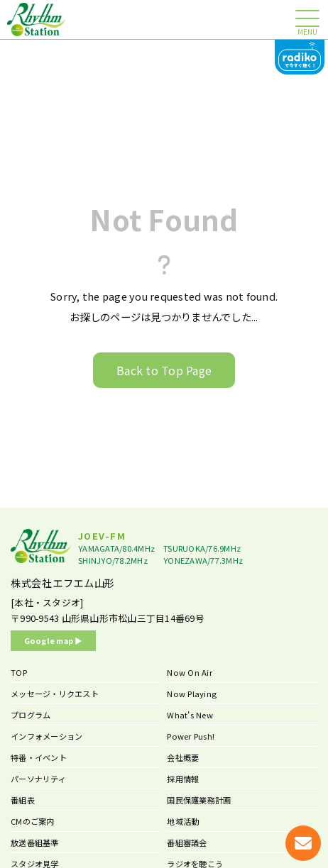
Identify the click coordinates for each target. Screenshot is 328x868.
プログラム (31, 715)
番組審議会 (187, 842)
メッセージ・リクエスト (55, 694)
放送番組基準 (35, 842)
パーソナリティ (38, 779)
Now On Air (190, 672)
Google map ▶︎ (54, 640)
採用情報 (183, 779)
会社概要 (183, 757)
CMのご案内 (33, 821)
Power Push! (191, 736)
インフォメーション (47, 736)
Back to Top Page (164, 370)
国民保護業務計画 (199, 800)
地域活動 (183, 821)
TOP (19, 672)
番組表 (23, 800)
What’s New (190, 715)
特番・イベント (39, 757)
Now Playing (192, 694)
